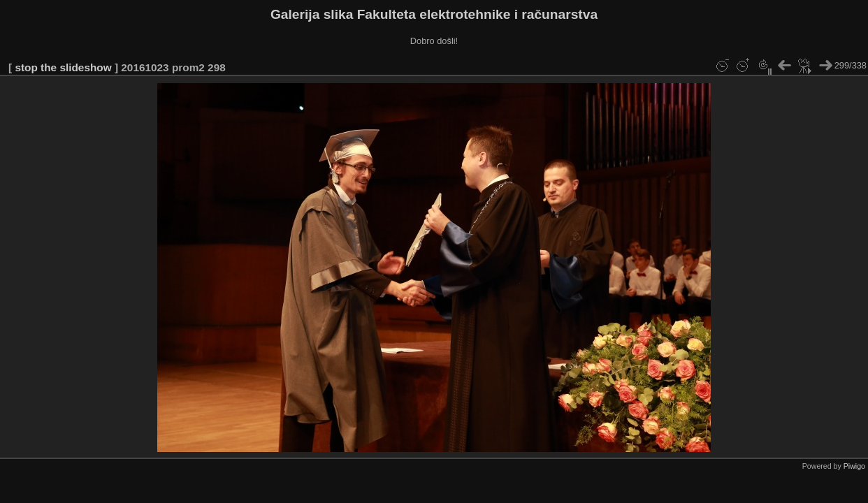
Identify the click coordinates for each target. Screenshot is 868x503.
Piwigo (854, 466)
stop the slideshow (63, 67)
